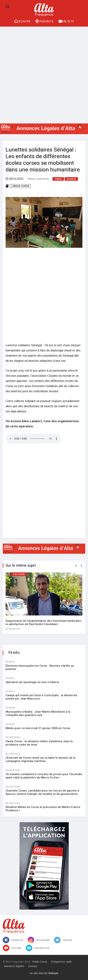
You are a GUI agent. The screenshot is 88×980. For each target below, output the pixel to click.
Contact (33, 966)
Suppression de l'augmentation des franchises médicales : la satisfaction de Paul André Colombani (44, 622)
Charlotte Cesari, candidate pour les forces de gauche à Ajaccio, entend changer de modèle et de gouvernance (42, 792)
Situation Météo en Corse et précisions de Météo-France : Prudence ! (44, 809)
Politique (19, 574)
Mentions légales (14, 966)
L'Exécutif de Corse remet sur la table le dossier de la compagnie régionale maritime (40, 759)
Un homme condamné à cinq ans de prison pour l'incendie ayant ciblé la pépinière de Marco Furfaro (44, 776)
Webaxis (53, 973)
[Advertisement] (44, 72)
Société (71, 179)
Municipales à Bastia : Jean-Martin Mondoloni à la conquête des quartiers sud (38, 713)
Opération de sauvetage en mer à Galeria (32, 682)
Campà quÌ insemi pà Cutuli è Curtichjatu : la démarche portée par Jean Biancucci (41, 697)
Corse (58, 179)
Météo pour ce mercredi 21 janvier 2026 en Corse (38, 728)
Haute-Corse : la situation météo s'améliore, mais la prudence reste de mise (39, 743)
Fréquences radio (61, 962)
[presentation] (76, 566)
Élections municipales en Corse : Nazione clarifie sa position (40, 667)
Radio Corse (40, 962)
